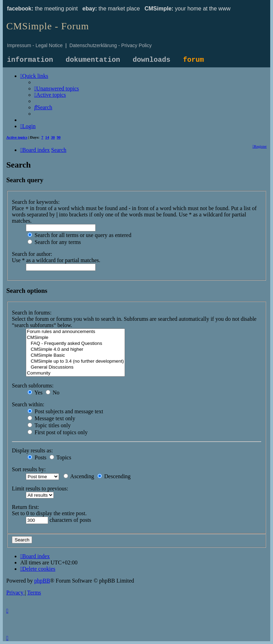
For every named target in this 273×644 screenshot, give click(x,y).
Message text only (51, 418)
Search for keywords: (36, 202)
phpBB (42, 581)
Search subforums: (33, 386)
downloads (152, 60)
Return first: (25, 507)
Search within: (28, 404)
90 (59, 137)
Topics (60, 457)
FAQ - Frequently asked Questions (75, 344)
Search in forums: (32, 313)
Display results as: (32, 450)
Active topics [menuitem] (17, 137)
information (30, 60)
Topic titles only (49, 425)
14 (47, 137)
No (53, 393)
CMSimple (75, 338)
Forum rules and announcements (75, 332)
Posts (37, 457)
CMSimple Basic (75, 356)
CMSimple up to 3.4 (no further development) (75, 361)
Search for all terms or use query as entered (79, 235)
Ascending (79, 476)
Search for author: (32, 254)
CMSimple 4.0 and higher (75, 350)
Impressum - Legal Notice (35, 45)
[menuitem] (57, 88)
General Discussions (75, 367)
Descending (114, 476)
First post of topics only (58, 432)
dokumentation (93, 60)
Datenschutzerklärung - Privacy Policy (111, 45)
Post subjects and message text (65, 411)
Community (75, 373)
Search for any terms (54, 242)
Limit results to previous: (40, 488)
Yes (35, 393)
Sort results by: (29, 469)
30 (53, 137)
